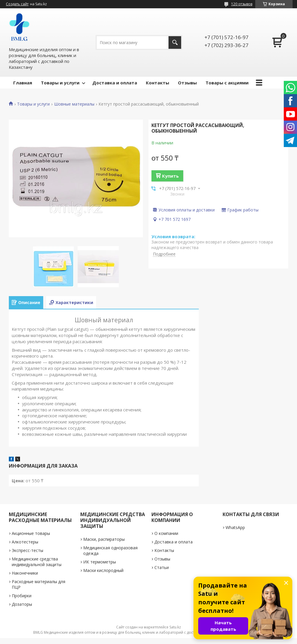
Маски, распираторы (104, 539)
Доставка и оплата (115, 83)
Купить (170, 176)
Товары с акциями (227, 83)
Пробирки (22, 596)
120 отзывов (242, 4)
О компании (166, 533)
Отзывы (187, 83)
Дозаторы (22, 604)
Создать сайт (17, 4)
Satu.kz (175, 627)
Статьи (162, 567)
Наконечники (25, 573)
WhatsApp (235, 527)
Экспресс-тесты (27, 550)
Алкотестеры (25, 542)
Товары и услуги (60, 83)
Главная (23, 83)
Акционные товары (31, 533)
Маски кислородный (103, 570)
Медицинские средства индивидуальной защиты (37, 562)
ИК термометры (100, 562)
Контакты (157, 83)
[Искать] (175, 42)
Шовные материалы (74, 104)
